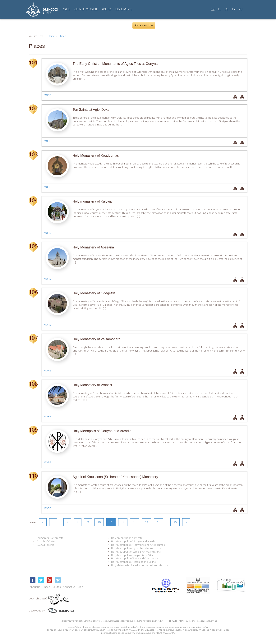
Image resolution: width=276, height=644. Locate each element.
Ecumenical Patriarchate (50, 538)
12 (123, 522)
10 (99, 522)
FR (234, 9)
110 (33, 475)
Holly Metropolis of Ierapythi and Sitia (132, 555)
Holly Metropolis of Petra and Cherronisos (135, 558)
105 (33, 246)
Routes (57, 587)
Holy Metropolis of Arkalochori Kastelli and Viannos (139, 565)
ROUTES (107, 9)
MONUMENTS (124, 9)
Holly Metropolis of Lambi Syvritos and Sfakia (136, 552)
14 (147, 522)
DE (227, 9)
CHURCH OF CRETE (86, 9)
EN (213, 9)
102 (33, 108)
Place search (144, 25)
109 (33, 430)
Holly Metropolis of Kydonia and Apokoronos (136, 548)
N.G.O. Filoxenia (45, 545)
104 (33, 200)
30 (175, 522)
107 (33, 338)
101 (33, 62)
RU (241, 9)
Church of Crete (46, 541)
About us (35, 587)
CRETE (67, 9)
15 (159, 522)
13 (135, 522)
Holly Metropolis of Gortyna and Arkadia (133, 541)
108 (33, 384)
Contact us (69, 587)
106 (33, 292)
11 (111, 522)
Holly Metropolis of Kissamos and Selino (133, 562)
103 (33, 154)
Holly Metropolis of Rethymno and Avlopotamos (138, 545)
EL (220, 9)
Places (62, 36)
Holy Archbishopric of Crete (127, 538)
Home (51, 36)
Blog (80, 587)
